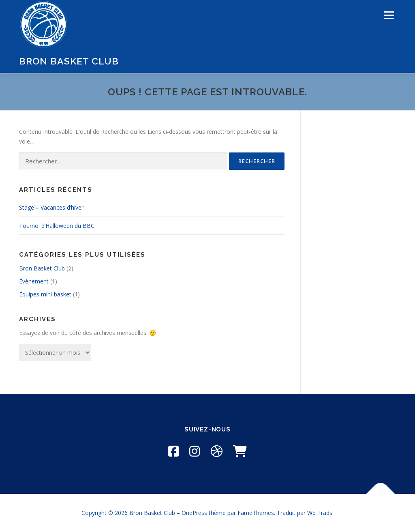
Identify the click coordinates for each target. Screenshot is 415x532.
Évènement (34, 281)
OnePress (194, 513)
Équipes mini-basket (45, 294)
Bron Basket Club (69, 61)
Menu (389, 15)
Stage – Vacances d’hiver (51, 207)
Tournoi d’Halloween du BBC (57, 226)
